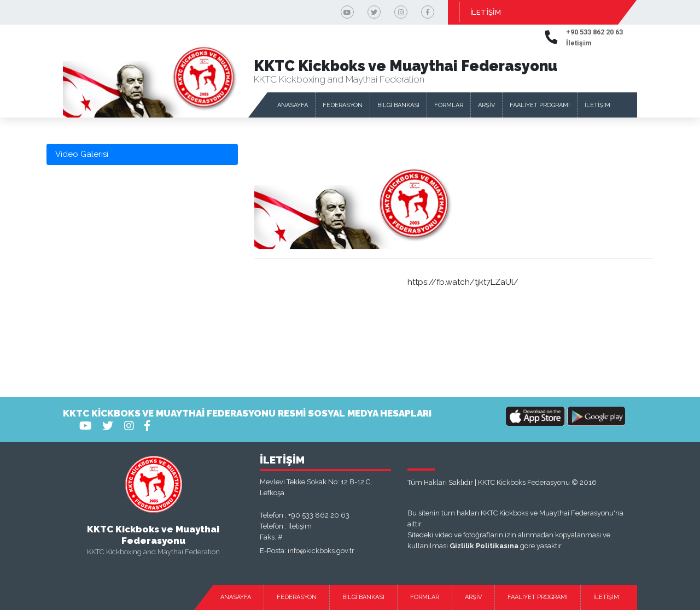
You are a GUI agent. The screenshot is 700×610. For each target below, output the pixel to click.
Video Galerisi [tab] (82, 154)
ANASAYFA (293, 105)
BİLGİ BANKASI (398, 105)
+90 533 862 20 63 (319, 515)
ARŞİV (486, 105)
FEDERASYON (343, 105)
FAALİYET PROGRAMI (540, 105)
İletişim (300, 526)
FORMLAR (449, 105)
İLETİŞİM (486, 12)
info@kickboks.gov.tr (321, 551)
